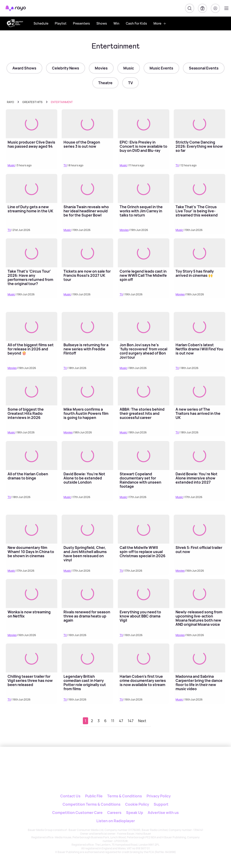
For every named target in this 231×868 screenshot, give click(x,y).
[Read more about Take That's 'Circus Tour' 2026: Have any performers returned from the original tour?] (32, 253)
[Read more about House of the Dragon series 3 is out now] (87, 124)
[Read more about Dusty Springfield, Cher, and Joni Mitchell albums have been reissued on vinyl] (87, 529)
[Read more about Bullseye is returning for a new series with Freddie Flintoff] (87, 326)
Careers (114, 813)
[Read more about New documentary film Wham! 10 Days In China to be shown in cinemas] (32, 529)
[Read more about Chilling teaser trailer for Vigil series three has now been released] (32, 658)
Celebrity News (66, 68)
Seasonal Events (204, 68)
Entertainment (62, 102)
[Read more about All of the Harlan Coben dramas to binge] (32, 456)
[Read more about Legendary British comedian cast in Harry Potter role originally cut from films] (87, 658)
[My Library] (202, 8)
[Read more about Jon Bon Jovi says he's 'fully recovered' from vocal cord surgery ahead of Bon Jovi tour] (144, 326)
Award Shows (24, 68)
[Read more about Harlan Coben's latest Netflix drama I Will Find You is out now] (199, 326)
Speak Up (135, 813)
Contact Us (70, 796)
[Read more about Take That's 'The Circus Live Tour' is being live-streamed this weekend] (199, 188)
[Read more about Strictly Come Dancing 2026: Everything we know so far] (199, 124)
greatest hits (32, 102)
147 (131, 721)
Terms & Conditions (125, 796)
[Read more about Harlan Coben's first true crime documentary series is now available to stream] (144, 658)
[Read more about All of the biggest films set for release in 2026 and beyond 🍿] (32, 326)
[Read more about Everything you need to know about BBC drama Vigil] (144, 594)
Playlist (61, 23)
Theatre (105, 83)
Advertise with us (163, 813)
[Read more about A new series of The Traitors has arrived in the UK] (199, 391)
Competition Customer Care (77, 813)
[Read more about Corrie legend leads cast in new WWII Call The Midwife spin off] (144, 253)
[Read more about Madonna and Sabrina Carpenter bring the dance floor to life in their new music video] (199, 658)
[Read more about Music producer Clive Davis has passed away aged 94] (32, 124)
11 (113, 721)
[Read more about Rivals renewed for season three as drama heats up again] (87, 594)
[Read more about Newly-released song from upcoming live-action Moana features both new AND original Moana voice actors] (199, 594)
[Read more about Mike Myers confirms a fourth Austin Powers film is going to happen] (87, 391)
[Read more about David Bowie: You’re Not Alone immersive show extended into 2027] (199, 456)
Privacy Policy (159, 796)
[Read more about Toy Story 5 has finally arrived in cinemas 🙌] (199, 253)
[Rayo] (101, 762)
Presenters (81, 23)
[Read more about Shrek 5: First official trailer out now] (199, 529)
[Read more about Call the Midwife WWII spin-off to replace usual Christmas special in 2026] (144, 529)
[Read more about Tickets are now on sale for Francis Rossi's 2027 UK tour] (87, 253)
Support (161, 804)
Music (129, 68)
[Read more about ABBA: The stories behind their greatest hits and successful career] (144, 391)
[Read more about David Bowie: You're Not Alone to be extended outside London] (87, 456)
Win (116, 23)
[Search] (190, 8)
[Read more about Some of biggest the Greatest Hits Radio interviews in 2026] (32, 391)
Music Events (161, 68)
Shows (102, 23)
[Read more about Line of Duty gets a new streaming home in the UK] (32, 188)
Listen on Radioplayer (116, 821)
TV (130, 83)
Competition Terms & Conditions (92, 804)
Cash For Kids (136, 23)
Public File (94, 796)
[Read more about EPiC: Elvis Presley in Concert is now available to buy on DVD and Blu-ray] (144, 124)
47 (121, 721)
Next (142, 721)
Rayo (10, 102)
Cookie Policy (137, 804)
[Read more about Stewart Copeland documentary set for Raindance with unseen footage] (144, 456)
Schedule (41, 23)
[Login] (215, 8)
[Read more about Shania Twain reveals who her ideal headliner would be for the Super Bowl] (87, 188)
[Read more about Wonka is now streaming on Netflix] (32, 594)
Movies (101, 68)
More (160, 23)
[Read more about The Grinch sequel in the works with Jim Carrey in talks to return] (144, 188)
